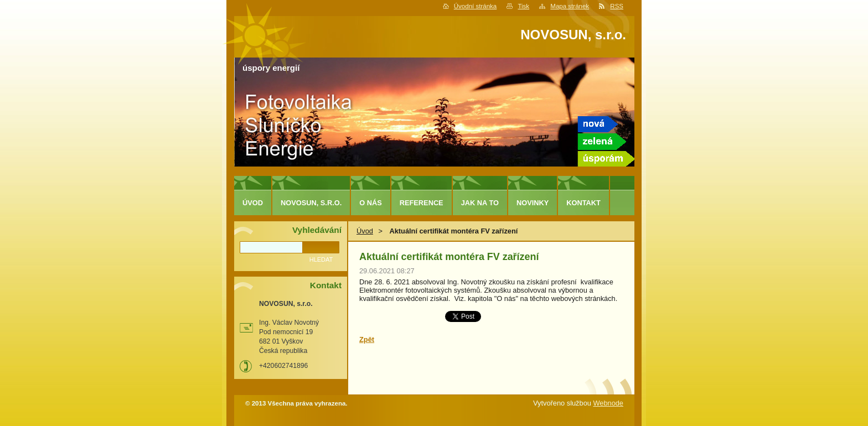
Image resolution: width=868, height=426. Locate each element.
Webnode (608, 403)
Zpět (367, 339)
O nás (371, 203)
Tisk (523, 6)
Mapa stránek (570, 6)
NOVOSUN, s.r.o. (311, 203)
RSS (617, 6)
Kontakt (583, 203)
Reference (422, 203)
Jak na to (480, 203)
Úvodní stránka (475, 6)
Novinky (533, 203)
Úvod (365, 231)
